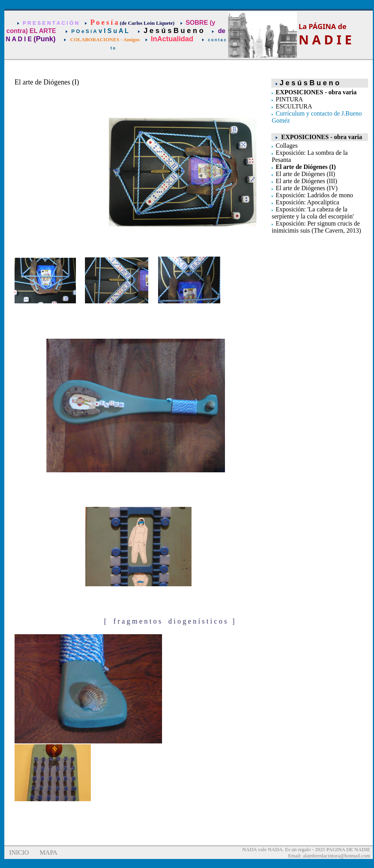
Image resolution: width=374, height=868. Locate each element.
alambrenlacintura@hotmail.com (336, 856)
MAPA (49, 852)
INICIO (19, 852)
